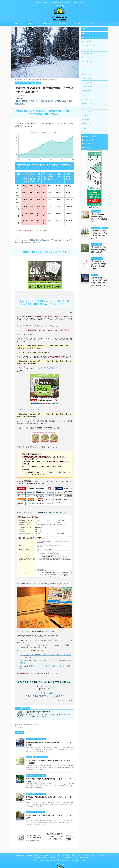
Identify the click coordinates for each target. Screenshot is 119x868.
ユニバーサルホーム (89, 117)
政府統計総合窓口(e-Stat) (34, 235)
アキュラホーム (88, 52)
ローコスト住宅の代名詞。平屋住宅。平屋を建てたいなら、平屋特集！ (42, 656)
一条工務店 (86, 56)
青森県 (33, 711)
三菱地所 (86, 113)
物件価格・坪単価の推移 (23, 711)
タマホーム (86, 90)
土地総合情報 (37, 841)
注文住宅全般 (18, 24)
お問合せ (92, 24)
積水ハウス (86, 71)
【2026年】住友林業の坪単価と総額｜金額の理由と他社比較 (100, 239)
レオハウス (86, 124)
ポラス (85, 109)
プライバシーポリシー (58, 839)
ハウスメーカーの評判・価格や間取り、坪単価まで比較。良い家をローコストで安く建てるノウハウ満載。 (60, 845)
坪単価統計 (20, 714)
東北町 (37, 711)
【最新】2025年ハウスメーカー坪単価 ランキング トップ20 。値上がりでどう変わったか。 (44, 101)
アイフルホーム (88, 45)
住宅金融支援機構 (83, 841)
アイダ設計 (86, 41)
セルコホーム (87, 83)
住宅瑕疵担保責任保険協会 (49, 841)
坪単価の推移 (62, 24)
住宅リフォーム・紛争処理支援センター (67, 841)
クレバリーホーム (88, 68)
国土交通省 (94, 839)
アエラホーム (87, 49)
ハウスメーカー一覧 (33, 24)
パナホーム (86, 105)
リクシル (86, 121)
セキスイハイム (88, 79)
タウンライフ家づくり (49, 363)
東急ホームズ (87, 98)
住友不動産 (86, 75)
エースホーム (87, 64)
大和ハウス (86, 86)
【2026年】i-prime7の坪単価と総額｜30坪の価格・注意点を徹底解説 (99, 209)
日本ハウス (86, 102)
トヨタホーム (87, 94)
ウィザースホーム (88, 60)
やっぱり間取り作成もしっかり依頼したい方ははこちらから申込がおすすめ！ (44, 653)
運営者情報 (77, 24)
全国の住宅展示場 (48, 24)
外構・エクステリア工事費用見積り (80, 839)
